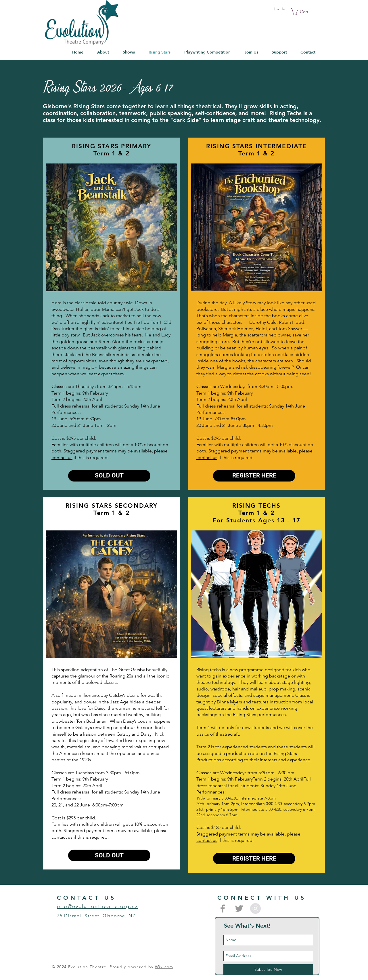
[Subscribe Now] (268, 970)
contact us (62, 457)
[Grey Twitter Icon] (239, 908)
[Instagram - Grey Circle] (255, 908)
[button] (303, 12)
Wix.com (164, 967)
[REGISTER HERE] (254, 476)
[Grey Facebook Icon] (223, 908)
